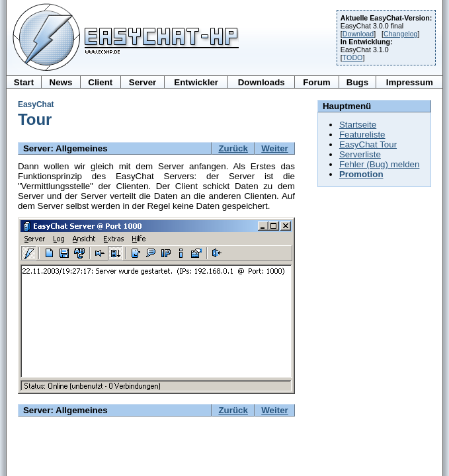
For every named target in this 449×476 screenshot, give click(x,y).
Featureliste (362, 135)
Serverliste (360, 154)
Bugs (357, 82)
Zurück (233, 148)
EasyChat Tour (368, 144)
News (61, 82)
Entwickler (196, 82)
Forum (316, 82)
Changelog (401, 34)
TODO (353, 58)
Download (358, 34)
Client (100, 82)
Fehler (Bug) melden (380, 164)
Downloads (262, 82)
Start (24, 82)
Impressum (410, 82)
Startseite (358, 125)
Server (143, 82)
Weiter (275, 148)
